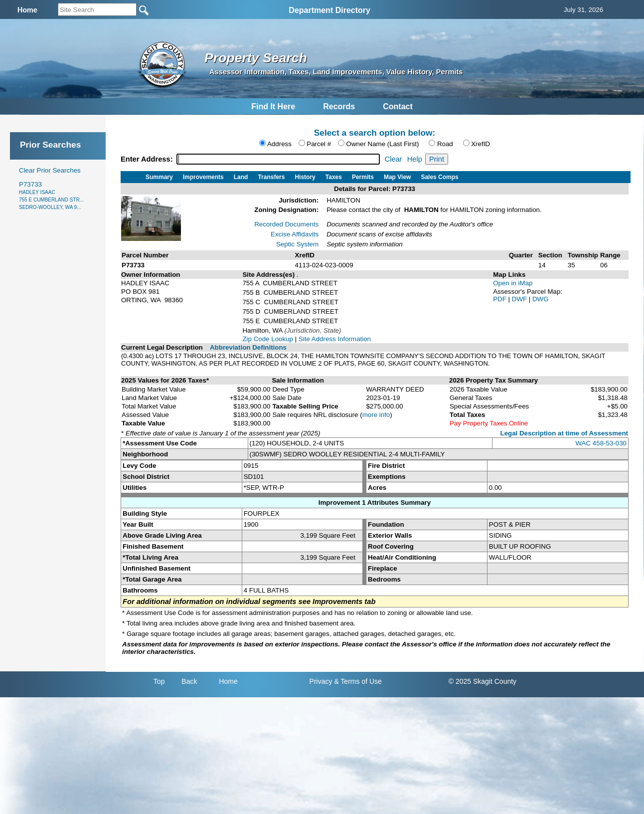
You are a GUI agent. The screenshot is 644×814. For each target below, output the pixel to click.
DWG (541, 299)
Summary (159, 177)
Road (445, 144)
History (305, 177)
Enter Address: (148, 159)
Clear (394, 159)
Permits (363, 177)
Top (159, 681)
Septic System (297, 244)
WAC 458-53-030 (601, 443)
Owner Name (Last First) (383, 144)
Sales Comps (439, 177)
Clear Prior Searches (50, 170)
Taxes (334, 177)
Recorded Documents (286, 224)
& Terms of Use (358, 681)
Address (279, 144)
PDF (500, 299)
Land (241, 177)
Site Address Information (335, 339)
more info (376, 415)
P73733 (51, 195)
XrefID (481, 144)
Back (189, 681)
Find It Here (273, 106)
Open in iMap (513, 283)
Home (228, 681)
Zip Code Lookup (268, 339)
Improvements (203, 177)
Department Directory (329, 10)
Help (415, 159)
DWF (520, 299)
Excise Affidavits (295, 234)
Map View (397, 177)
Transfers (271, 177)
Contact (398, 106)
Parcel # (319, 144)
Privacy (321, 681)
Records (339, 106)
